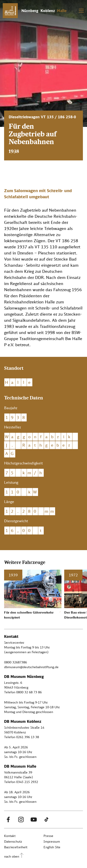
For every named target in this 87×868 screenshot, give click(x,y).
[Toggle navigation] (81, 11)
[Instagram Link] (21, 820)
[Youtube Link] (34, 820)
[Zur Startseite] (10, 11)
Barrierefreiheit (16, 847)
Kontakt (10, 836)
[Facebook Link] (8, 820)
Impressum (52, 841)
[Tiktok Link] (46, 820)
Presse (48, 836)
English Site (52, 847)
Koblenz (48, 11)
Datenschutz (13, 841)
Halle (62, 11)
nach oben (12, 856)
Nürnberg (30, 11)
